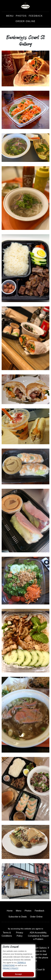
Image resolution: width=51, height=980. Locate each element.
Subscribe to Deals (18, 917)
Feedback (36, 16)
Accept (18, 974)
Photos (21, 16)
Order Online (26, 21)
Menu (10, 16)
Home (10, 911)
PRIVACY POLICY (11, 968)
